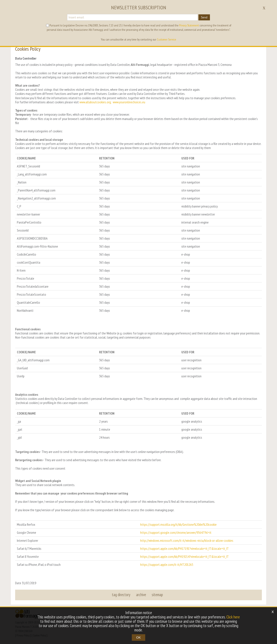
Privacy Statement (189, 25)
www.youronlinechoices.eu (129, 102)
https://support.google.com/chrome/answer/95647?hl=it (176, 532)
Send (204, 17)
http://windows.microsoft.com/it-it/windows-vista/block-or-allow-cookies (187, 540)
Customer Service (167, 39)
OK (138, 637)
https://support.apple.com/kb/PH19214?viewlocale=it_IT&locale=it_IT (184, 556)
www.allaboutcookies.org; (95, 102)
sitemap (157, 595)
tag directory (121, 595)
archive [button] (141, 595)
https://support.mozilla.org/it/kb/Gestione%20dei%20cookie (178, 524)
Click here (233, 617)
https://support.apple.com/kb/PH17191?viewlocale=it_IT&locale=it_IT (184, 548)
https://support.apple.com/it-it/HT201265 (167, 565)
